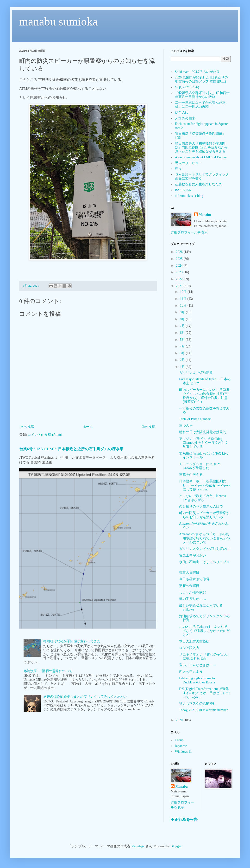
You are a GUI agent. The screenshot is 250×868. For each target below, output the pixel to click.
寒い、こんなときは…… (198, 665)
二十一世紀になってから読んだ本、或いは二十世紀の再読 (202, 105)
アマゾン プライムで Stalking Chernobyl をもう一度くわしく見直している (204, 443)
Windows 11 (183, 752)
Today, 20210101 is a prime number (203, 710)
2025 (180, 259)
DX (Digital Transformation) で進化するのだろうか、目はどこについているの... (204, 693)
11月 (184, 299)
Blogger (176, 846)
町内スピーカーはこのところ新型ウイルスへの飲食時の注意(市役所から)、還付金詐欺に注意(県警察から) (204, 396)
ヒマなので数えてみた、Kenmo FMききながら (203, 498)
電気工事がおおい (193, 556)
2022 (180, 279)
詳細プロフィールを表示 (189, 232)
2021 (180, 286)
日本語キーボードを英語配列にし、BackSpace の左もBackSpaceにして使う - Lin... (205, 485)
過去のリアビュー (188, 163)
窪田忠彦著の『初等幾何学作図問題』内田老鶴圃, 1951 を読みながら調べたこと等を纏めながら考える (202, 148)
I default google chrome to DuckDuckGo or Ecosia (197, 680)
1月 (183, 367)
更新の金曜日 (189, 586)
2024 (180, 266)
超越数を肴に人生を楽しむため (199, 184)
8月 (183, 319)
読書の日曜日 (189, 573)
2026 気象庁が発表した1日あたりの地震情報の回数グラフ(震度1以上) (202, 79)
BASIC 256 (183, 190)
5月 (183, 340)
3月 (183, 353)
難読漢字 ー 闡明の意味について (48, 671)
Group (179, 740)
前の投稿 (148, 427)
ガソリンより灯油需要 (196, 373)
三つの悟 (186, 426)
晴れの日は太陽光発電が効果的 (203, 432)
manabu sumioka (59, 22)
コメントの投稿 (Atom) (45, 435)
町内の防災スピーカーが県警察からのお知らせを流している (204, 515)
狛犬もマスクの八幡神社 (198, 704)
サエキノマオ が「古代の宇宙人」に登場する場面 (205, 656)
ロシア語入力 (189, 648)
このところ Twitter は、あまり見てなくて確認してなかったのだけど (204, 631)
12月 (184, 292)
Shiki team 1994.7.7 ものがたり (197, 72)
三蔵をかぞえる (191, 475)
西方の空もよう (191, 672)
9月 (183, 312)
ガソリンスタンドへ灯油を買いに (204, 549)
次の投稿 (27, 427)
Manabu (205, 215)
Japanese (181, 746)
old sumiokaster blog (189, 196)
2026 (180, 252)
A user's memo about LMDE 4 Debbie (201, 157)
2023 (180, 272)
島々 (178, 169)
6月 (183, 333)
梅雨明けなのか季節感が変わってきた (72, 641)
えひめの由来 (185, 118)
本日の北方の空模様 (194, 641)
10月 (184, 305)
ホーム (88, 427)
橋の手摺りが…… (193, 599)
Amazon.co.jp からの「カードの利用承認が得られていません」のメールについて (204, 538)
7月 (183, 326)
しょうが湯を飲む (193, 592)
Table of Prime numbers (195, 419)
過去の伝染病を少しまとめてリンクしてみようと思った (85, 697)
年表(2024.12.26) (187, 87)
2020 (180, 720)
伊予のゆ (182, 113)
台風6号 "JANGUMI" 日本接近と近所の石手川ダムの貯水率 (71, 449)
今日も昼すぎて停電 (194, 579)
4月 (183, 346)
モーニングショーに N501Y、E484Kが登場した (201, 466)
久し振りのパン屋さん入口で (201, 506)
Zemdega (138, 846)
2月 (183, 360)
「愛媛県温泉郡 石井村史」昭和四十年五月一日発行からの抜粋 (202, 95)
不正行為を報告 (184, 820)
